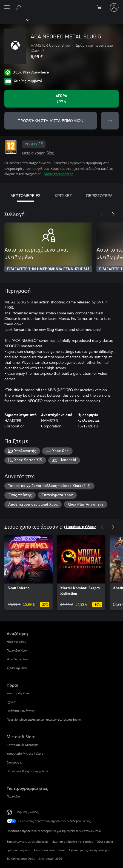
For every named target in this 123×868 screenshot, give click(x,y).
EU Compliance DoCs (21, 859)
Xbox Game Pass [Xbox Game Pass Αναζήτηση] (18, 659)
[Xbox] (14, 19)
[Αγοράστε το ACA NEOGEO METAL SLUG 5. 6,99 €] (62, 99)
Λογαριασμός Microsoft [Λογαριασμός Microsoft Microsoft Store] (22, 745)
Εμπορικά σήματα (18, 850)
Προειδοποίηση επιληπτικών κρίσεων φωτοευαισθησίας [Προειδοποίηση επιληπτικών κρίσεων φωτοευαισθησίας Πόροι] (44, 719)
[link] (28, 573)
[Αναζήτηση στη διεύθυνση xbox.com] (19, 7)
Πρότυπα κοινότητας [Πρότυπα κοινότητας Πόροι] (21, 711)
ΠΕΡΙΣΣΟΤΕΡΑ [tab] (99, 195)
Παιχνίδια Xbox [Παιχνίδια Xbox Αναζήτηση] (17, 650)
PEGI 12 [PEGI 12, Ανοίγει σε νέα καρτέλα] (34, 144)
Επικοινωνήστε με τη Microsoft (27, 842)
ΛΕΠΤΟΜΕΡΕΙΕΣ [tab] (25, 195)
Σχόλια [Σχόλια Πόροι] (11, 702)
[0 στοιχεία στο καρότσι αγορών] (101, 7)
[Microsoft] (61, 4)
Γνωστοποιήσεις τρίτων (50, 850)
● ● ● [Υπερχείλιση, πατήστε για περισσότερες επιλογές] (110, 121)
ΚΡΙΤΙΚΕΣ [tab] (63, 195)
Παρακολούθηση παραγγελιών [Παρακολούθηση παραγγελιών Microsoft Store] (27, 771)
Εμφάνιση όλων (81, 526)
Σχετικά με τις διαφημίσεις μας (90, 850)
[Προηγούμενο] (102, 214)
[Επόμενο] (113, 214)
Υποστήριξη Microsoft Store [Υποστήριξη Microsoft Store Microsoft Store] (25, 753)
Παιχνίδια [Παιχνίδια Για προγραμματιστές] (13, 796)
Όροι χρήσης (105, 842)
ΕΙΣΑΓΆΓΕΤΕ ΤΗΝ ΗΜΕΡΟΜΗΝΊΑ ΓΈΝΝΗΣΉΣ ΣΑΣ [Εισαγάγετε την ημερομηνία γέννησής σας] (48, 269)
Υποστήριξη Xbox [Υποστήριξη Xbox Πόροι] (18, 693)
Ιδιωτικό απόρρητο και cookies (72, 842)
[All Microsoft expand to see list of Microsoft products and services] (7, 7)
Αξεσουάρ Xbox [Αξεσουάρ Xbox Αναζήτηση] (17, 668)
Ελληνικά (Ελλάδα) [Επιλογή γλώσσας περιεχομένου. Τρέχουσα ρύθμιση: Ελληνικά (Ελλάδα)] (27, 812)
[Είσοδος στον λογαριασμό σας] (114, 7)
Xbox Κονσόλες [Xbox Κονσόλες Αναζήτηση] (16, 642)
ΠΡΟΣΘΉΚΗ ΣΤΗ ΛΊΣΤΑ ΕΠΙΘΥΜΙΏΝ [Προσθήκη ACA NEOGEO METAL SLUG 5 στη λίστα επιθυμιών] (51, 121)
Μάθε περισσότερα (59, 174)
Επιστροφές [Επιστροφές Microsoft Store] (14, 762)
